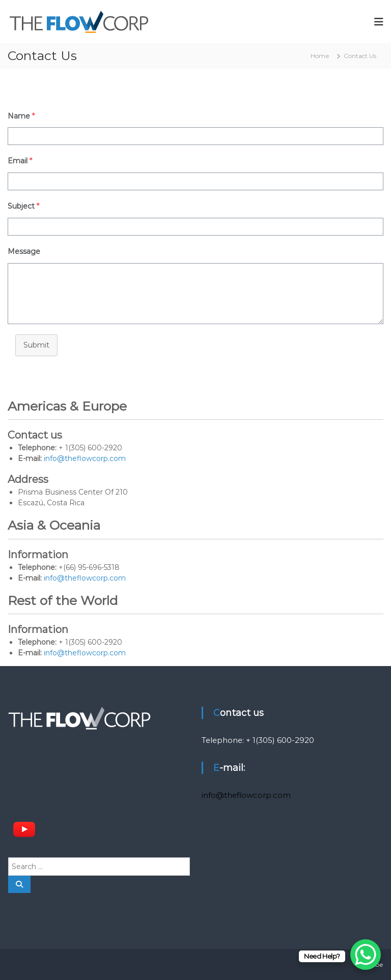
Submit (36, 345)
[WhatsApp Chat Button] (366, 955)
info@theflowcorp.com (85, 458)
